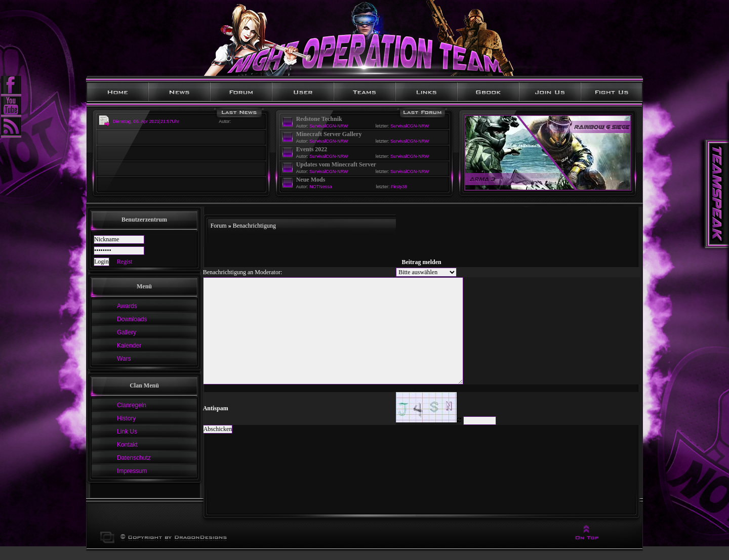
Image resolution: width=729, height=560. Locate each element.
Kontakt (127, 445)
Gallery (127, 332)
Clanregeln (132, 405)
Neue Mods (311, 180)
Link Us (127, 432)
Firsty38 (399, 187)
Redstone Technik (319, 119)
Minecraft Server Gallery (329, 134)
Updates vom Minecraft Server (336, 164)
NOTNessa (321, 187)
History (126, 418)
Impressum (132, 471)
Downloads (132, 319)
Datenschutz (134, 458)
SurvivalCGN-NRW (329, 126)
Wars (124, 359)
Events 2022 (312, 149)
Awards (127, 306)
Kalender (129, 346)
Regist (125, 262)
